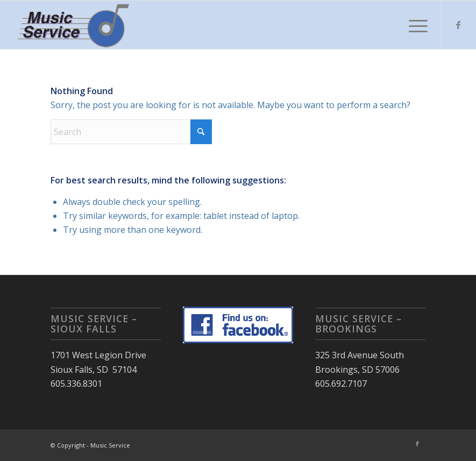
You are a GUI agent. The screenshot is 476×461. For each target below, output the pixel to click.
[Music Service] (75, 25)
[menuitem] (413, 25)
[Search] (131, 132)
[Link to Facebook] (458, 25)
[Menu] (413, 25)
